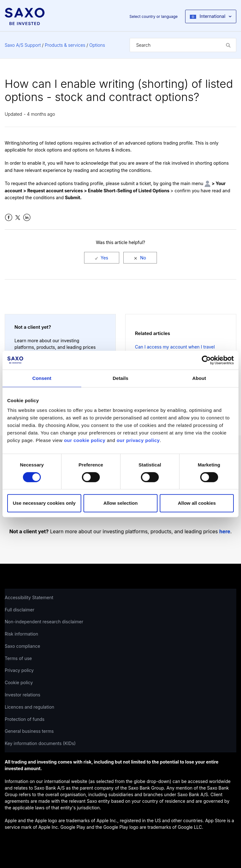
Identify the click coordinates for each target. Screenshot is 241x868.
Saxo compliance (22, 646)
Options (97, 45)
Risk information (21, 634)
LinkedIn (27, 218)
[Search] (183, 45)
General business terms (29, 731)
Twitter (18, 218)
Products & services (65, 45)
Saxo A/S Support (23, 45)
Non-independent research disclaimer (44, 622)
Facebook (9, 218)
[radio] (102, 258)
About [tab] (199, 378)
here (225, 532)
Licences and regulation (29, 707)
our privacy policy (138, 440)
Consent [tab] (42, 378)
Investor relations (23, 695)
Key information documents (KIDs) (40, 743)
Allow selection (120, 503)
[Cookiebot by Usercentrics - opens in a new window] (206, 360)
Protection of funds (25, 719)
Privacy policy (19, 670)
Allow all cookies (197, 503)
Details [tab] (120, 378)
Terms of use (18, 658)
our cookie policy (85, 440)
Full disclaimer (19, 610)
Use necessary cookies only (44, 503)
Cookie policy (19, 682)
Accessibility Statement (29, 597)
